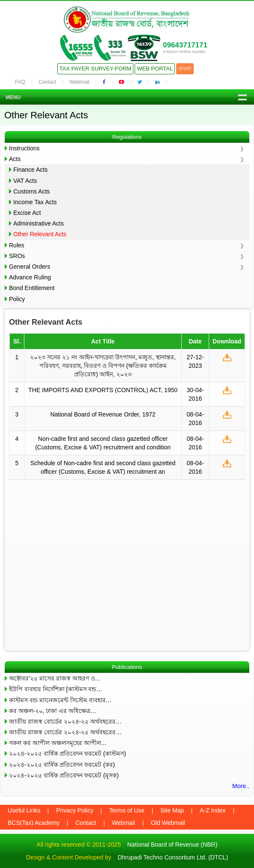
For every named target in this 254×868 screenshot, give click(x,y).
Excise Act (27, 213)
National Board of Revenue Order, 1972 (103, 414)
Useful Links (24, 810)
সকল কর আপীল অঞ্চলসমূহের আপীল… (58, 743)
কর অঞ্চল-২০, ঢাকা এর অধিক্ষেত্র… (53, 711)
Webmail (79, 82)
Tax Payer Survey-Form (95, 69)
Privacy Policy (75, 810)
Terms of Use (127, 810)
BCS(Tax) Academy (34, 823)
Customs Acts (32, 191)
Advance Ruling (30, 277)
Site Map (172, 810)
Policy (17, 299)
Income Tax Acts (35, 202)
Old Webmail (168, 823)
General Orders (30, 267)
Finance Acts (30, 170)
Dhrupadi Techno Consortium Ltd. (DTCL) (173, 857)
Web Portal (155, 69)
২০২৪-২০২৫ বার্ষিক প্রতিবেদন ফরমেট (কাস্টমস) (68, 754)
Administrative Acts (38, 223)
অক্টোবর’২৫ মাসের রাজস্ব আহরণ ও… (55, 678)
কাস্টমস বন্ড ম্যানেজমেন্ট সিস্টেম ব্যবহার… (60, 700)
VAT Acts (25, 181)
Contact (47, 82)
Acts (15, 159)
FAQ (20, 82)
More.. (241, 786)
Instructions (24, 148)
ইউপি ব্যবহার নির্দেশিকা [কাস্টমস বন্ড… (56, 689)
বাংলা (185, 69)
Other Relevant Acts (40, 234)
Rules (17, 245)
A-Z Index (213, 810)
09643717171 (185, 45)
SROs (17, 256)
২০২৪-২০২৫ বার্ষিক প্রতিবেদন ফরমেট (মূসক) (64, 775)
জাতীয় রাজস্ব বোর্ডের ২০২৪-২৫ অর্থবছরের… (65, 721)
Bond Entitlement (32, 288)
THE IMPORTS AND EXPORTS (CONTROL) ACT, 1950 (103, 390)
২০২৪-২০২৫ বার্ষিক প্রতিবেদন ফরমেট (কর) (62, 765)
